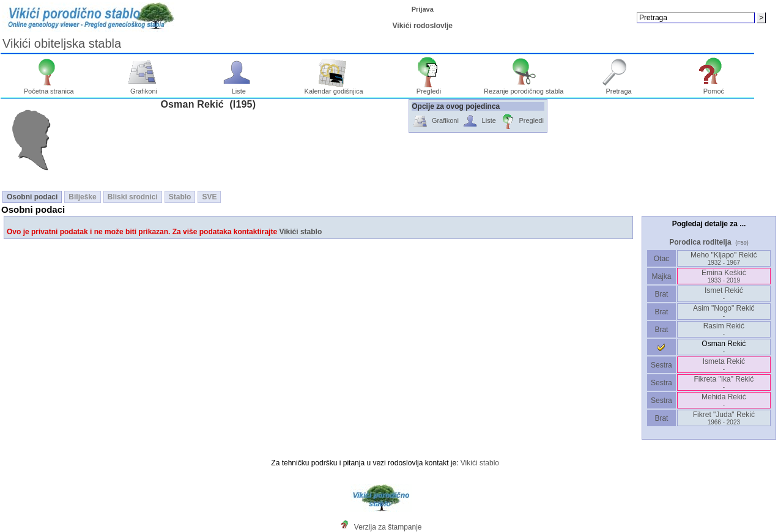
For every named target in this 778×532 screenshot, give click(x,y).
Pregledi (429, 88)
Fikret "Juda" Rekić (724, 418)
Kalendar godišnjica (334, 88)
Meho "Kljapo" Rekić (724, 258)
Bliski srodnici (133, 197)
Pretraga (619, 88)
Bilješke (82, 197)
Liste (239, 88)
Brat (661, 294)
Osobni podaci (32, 197)
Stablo (180, 197)
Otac (661, 259)
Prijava (423, 9)
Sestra (661, 365)
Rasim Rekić (724, 329)
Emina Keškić (724, 276)
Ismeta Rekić (724, 365)
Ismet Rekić (724, 294)
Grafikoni (144, 88)
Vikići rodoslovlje (423, 26)
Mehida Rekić (724, 400)
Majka (661, 276)
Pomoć (714, 88)
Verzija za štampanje (388, 527)
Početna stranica (49, 88)
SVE (209, 197)
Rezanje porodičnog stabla (524, 88)
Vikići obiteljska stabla (62, 43)
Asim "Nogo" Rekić (724, 312)
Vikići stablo (300, 232)
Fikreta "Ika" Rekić (724, 382)
